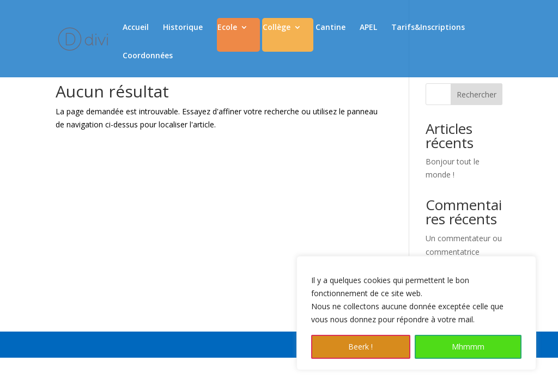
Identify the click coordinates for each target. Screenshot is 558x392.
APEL (368, 28)
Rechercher (477, 94)
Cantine (330, 28)
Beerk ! (360, 347)
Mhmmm (468, 347)
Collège (277, 28)
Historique (183, 28)
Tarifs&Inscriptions (428, 28)
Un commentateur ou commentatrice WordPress (464, 252)
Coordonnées (148, 56)
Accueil (136, 28)
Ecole (227, 28)
